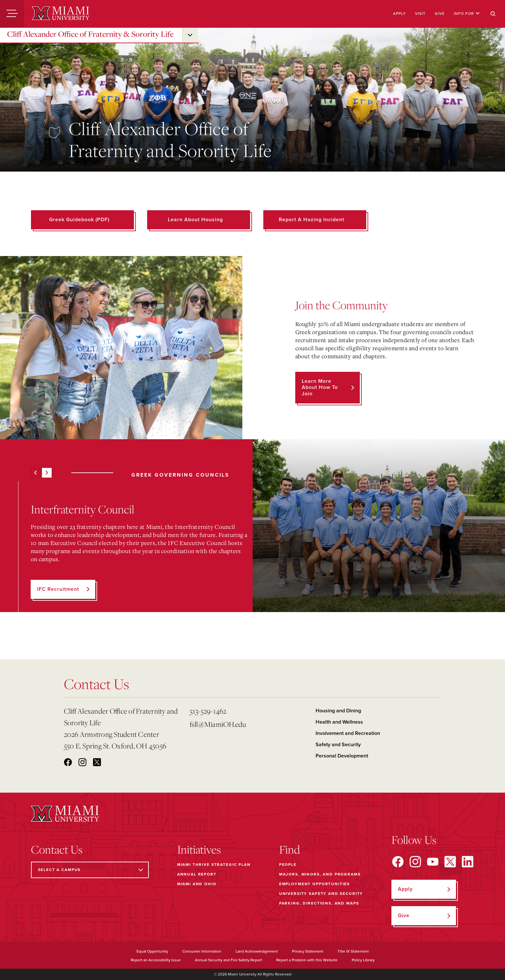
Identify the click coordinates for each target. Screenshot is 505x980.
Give (440, 14)
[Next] (47, 473)
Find (290, 849)
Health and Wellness (339, 722)
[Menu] (12, 14)
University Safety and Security (321, 894)
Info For (467, 14)
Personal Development (342, 756)
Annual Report (197, 874)
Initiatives (199, 849)
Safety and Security (338, 745)
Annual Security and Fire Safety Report (228, 960)
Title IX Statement (353, 951)
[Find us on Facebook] (398, 862)
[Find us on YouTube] (433, 862)
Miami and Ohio (197, 884)
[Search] (493, 14)
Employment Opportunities (314, 884)
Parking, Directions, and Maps (319, 903)
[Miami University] (61, 14)
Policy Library (363, 960)
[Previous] (35, 473)
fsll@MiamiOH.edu (218, 724)
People (288, 865)
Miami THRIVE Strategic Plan (214, 865)
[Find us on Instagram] (415, 862)
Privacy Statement (308, 951)
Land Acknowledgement (257, 951)
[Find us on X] (450, 862)
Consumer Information (202, 951)
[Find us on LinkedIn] (468, 862)
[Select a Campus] (90, 870)
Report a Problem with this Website (307, 960)
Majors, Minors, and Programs (320, 874)
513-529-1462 (208, 711)
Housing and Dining (338, 711)
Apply (399, 14)
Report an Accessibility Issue (156, 960)
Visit (420, 14)
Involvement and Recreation (348, 733)
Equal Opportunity (152, 951)
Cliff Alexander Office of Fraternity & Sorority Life (90, 34)
